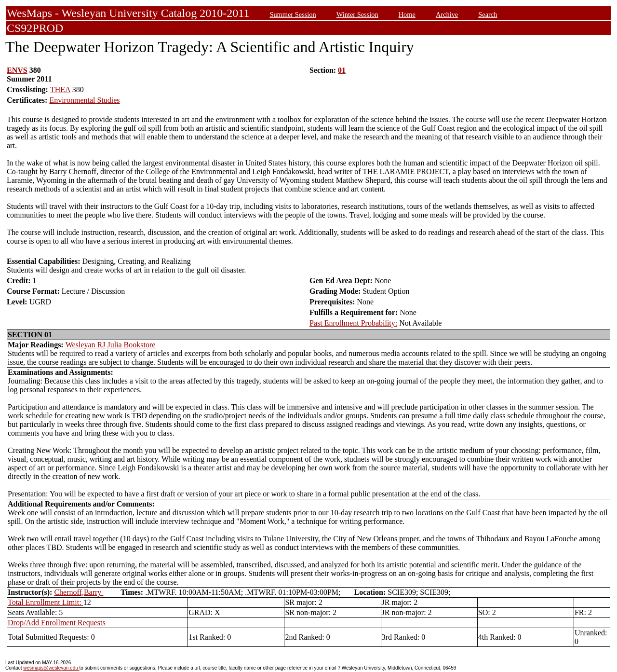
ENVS (17, 70)
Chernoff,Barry (79, 592)
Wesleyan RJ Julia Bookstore (111, 345)
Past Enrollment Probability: (353, 323)
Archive (447, 14)
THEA (60, 89)
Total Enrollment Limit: (46, 602)
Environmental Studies (84, 100)
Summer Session (293, 14)
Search (488, 14)
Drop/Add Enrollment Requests (57, 623)
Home (407, 14)
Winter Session (357, 14)
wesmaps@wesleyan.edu (51, 668)
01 (342, 70)
